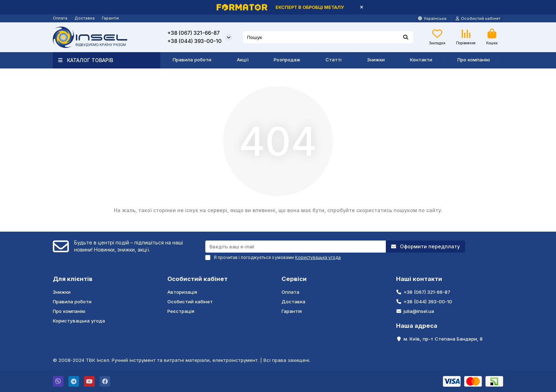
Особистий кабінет (198, 279)
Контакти (421, 60)
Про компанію (474, 60)
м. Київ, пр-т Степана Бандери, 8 (443, 339)
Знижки (376, 60)
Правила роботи (192, 60)
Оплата (60, 18)
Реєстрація (181, 311)
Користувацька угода (79, 321)
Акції (243, 60)
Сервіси (294, 279)
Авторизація (182, 292)
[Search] (328, 37)
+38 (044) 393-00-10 (194, 41)
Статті (333, 60)
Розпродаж (287, 60)
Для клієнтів (73, 279)
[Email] (296, 247)
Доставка (85, 18)
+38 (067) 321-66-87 (194, 33)
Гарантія (110, 18)
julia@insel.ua (419, 311)
